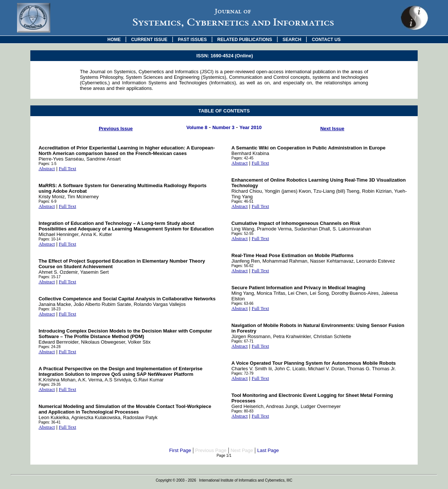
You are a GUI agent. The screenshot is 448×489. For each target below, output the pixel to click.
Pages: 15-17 (50, 277)
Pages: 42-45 (243, 158)
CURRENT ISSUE (149, 40)
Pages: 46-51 (243, 201)
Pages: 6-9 (47, 201)
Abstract (47, 168)
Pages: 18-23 (50, 309)
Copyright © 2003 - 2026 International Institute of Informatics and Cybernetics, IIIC (224, 480)
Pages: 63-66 (243, 303)
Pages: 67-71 (243, 341)
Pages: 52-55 (243, 234)
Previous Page (211, 450)
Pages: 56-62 (243, 266)
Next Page (242, 450)
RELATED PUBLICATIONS (245, 40)
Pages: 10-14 (50, 239)
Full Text (68, 168)
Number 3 (223, 127)
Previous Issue (116, 129)
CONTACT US (326, 40)
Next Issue (332, 129)
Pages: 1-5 (47, 164)
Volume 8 (197, 127)
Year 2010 (250, 127)
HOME (114, 40)
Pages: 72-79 (243, 373)
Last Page (268, 450)
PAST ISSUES (192, 40)
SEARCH (292, 40)
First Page (180, 450)
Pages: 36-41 (50, 422)
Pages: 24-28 (50, 347)
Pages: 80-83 (243, 411)
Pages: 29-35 (50, 385)
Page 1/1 (224, 456)
